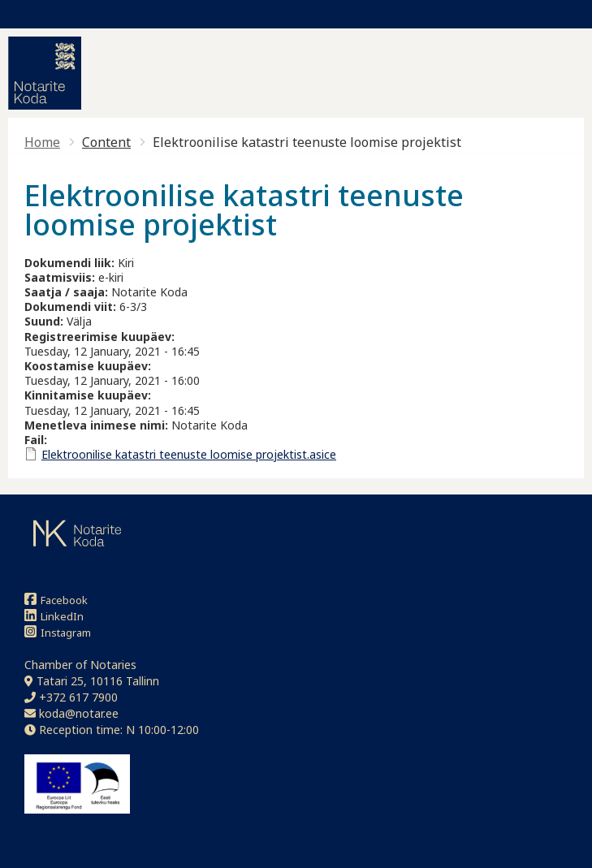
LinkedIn (54, 616)
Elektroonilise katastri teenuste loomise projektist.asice (189, 454)
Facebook (56, 600)
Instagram (58, 632)
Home (42, 142)
